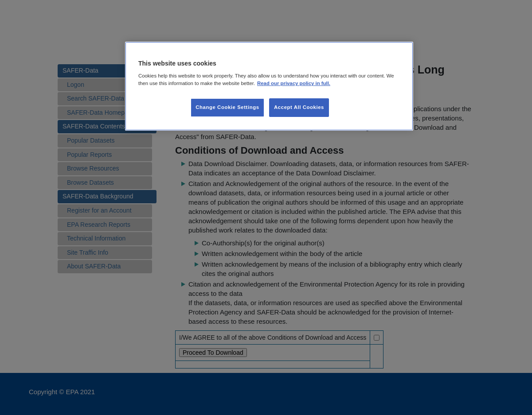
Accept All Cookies (299, 107)
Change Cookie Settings (227, 107)
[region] (269, 86)
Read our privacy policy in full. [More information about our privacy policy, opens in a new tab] (294, 83)
